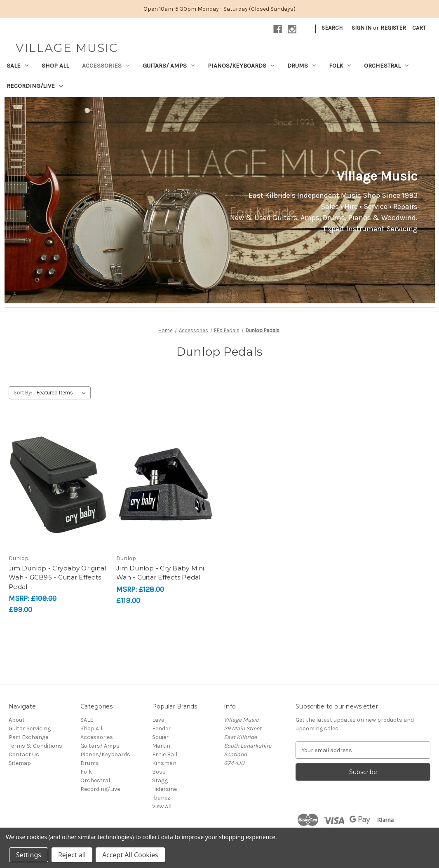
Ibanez (161, 798)
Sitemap (20, 763)
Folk (340, 66)
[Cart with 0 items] (419, 28)
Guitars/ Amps (169, 66)
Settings (29, 855)
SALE (18, 66)
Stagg (160, 780)
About (17, 720)
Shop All (55, 66)
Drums (302, 66)
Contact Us (24, 754)
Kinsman (164, 763)
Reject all (72, 855)
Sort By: (23, 393)
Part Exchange (28, 737)
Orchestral (386, 66)
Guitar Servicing (30, 728)
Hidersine (164, 789)
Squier (160, 737)
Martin (161, 746)
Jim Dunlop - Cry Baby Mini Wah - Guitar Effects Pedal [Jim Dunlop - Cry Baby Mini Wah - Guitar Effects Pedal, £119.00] (160, 573)
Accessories (106, 66)
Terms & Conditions (35, 746)
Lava (158, 720)
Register (393, 28)
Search (332, 28)
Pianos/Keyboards (241, 66)
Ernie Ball (165, 754)
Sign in (362, 28)
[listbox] (63, 393)
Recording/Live (35, 86)
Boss (159, 772)
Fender (161, 728)
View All (162, 806)
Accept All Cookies (130, 855)
